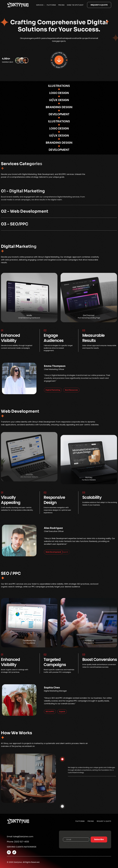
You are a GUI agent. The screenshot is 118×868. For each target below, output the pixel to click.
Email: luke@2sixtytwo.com (20, 837)
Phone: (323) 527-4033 (18, 842)
